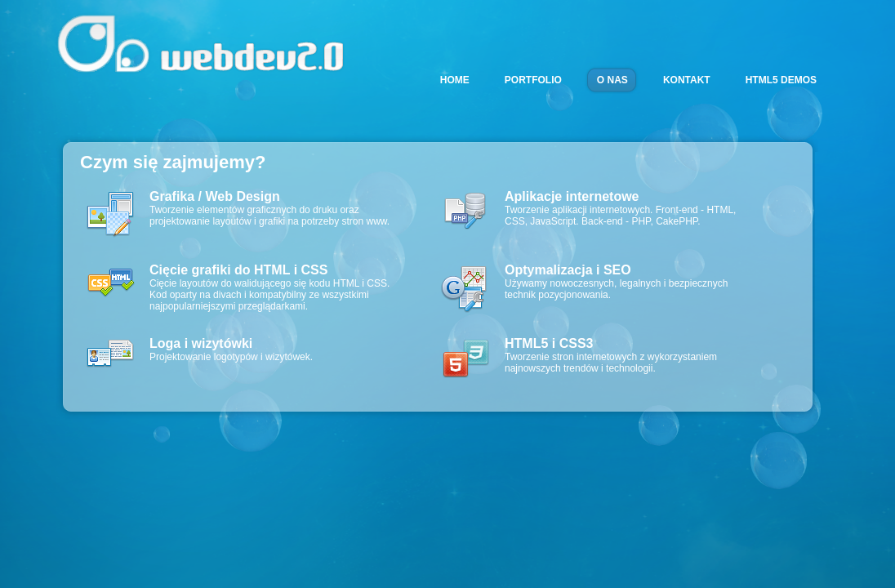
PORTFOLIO (533, 80)
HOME (455, 80)
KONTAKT (687, 80)
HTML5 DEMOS (781, 80)
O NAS (612, 80)
